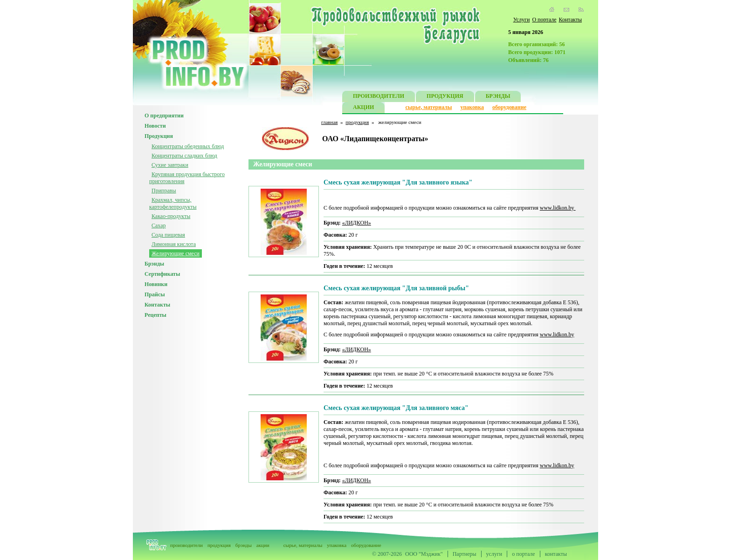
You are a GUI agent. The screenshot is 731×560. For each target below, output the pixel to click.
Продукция (159, 136)
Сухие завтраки (170, 165)
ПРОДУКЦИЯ (445, 97)
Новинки (156, 284)
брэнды (244, 545)
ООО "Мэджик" (424, 554)
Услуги (522, 20)
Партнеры (465, 554)
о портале (523, 554)
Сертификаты (162, 274)
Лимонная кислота (174, 244)
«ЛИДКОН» (357, 223)
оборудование (509, 107)
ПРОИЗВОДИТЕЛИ (379, 97)
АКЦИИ (363, 108)
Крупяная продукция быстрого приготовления (187, 178)
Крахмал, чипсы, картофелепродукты (173, 203)
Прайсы (155, 294)
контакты (556, 554)
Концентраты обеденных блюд (188, 146)
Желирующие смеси (176, 253)
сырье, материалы (429, 107)
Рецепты (155, 315)
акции (263, 545)
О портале (544, 20)
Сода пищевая (168, 235)
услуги (494, 554)
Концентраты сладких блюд (184, 156)
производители (186, 545)
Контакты (570, 20)
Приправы (164, 191)
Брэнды (154, 264)
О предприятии (164, 116)
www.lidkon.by (558, 208)
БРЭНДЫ (498, 97)
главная (329, 122)
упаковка (472, 107)
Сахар (159, 225)
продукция (357, 122)
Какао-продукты (171, 216)
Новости (155, 126)
